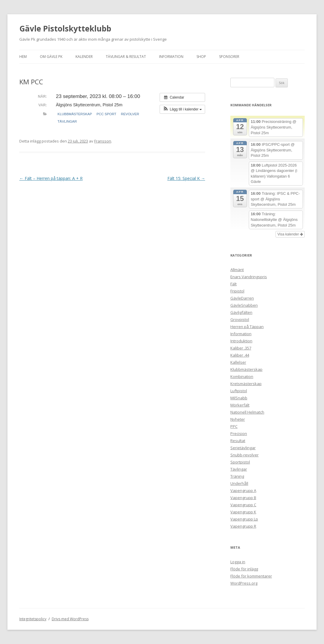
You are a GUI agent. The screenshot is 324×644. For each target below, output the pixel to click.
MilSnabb (239, 398)
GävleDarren (242, 298)
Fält (233, 284)
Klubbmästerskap (75, 114)
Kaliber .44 (240, 355)
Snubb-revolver (244, 455)
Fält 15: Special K (186, 178)
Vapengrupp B (243, 498)
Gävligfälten (241, 312)
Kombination (242, 376)
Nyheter (238, 419)
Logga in (238, 562)
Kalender (84, 57)
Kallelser (238, 362)
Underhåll (239, 483)
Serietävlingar (243, 448)
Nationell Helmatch (247, 412)
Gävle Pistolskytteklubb (65, 29)
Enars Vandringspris (249, 277)
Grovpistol (240, 319)
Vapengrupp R (243, 526)
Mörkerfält (240, 405)
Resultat (238, 441)
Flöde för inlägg (244, 569)
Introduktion (241, 341)
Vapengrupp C (243, 505)
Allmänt (237, 270)
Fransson (103, 141)
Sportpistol (240, 462)
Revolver (130, 114)
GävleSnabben (244, 305)
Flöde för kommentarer (251, 576)
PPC (234, 426)
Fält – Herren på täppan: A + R (51, 178)
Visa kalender (290, 234)
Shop (201, 57)
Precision (239, 433)
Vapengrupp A (243, 490)
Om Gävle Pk (51, 57)
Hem (23, 57)
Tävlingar (67, 121)
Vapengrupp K (243, 512)
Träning (237, 476)
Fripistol (237, 291)
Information (171, 57)
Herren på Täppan (247, 327)
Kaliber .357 (241, 348)
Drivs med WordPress (70, 619)
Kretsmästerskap (246, 384)
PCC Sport (107, 114)
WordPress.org (244, 583)
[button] (182, 109)
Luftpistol (239, 391)
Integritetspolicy (33, 619)
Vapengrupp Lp (244, 519)
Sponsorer (229, 57)
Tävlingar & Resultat (126, 57)
